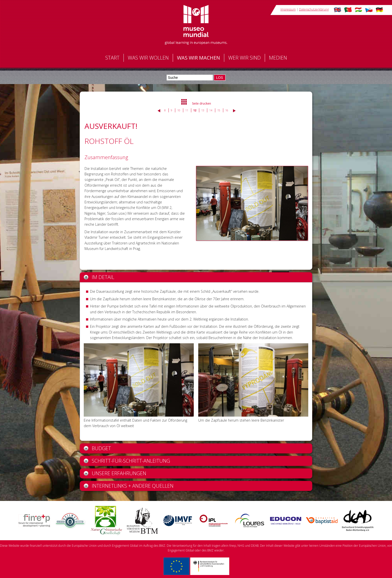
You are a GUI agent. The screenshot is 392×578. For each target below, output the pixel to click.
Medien (278, 58)
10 (179, 110)
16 (227, 110)
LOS (219, 78)
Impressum (288, 9)
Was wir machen (198, 58)
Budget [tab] (97, 448)
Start (112, 58)
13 (203, 110)
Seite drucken (201, 103)
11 (187, 110)
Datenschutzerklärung (314, 9)
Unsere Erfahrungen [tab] (115, 473)
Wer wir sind (244, 58)
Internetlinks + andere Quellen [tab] (129, 486)
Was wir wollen (148, 58)
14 (211, 110)
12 (195, 110)
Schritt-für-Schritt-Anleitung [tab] (127, 461)
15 (219, 110)
